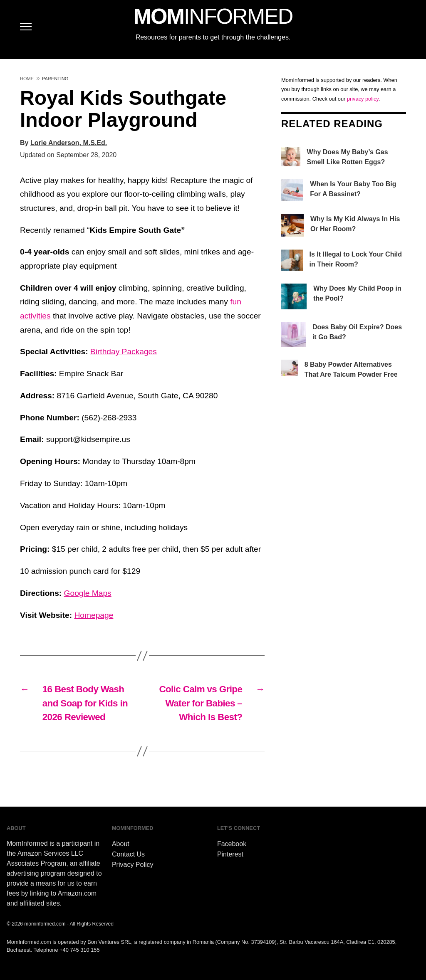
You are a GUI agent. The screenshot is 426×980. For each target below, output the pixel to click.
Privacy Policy (133, 865)
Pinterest (230, 854)
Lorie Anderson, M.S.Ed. (69, 143)
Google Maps (88, 593)
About (121, 844)
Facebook (232, 844)
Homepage (94, 615)
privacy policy (363, 99)
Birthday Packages (124, 352)
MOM (213, 16)
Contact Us (128, 854)
